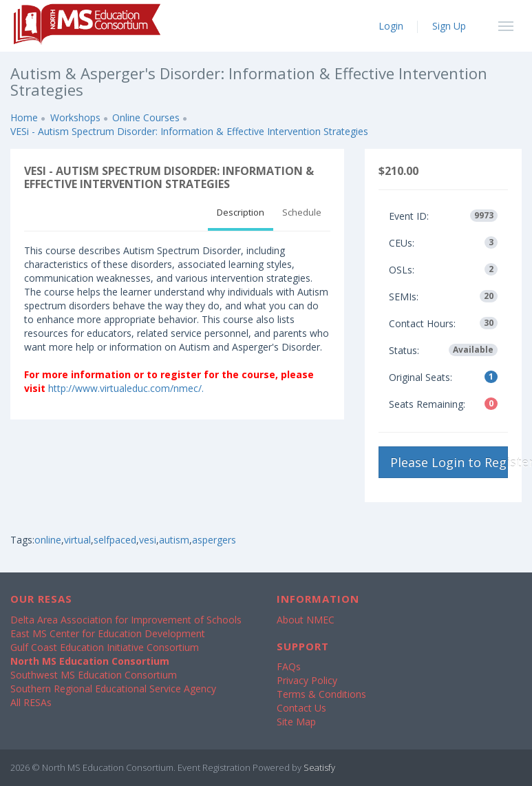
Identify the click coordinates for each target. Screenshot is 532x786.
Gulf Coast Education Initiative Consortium (105, 647)
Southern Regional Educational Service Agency (113, 689)
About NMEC (306, 620)
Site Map (296, 722)
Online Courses (146, 117)
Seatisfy (319, 767)
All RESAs (31, 702)
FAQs (289, 666)
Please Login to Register (449, 462)
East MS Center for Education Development (108, 633)
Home (24, 117)
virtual (77, 540)
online (48, 540)
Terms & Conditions (321, 694)
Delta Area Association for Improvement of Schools (126, 620)
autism (174, 540)
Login (391, 26)
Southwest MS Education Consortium (94, 675)
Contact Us (301, 708)
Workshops (75, 117)
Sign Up (449, 26)
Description (241, 212)
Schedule (302, 212)
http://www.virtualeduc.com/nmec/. (126, 388)
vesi (148, 540)
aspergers (214, 540)
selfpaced (115, 540)
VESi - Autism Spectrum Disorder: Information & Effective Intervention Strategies (189, 131)
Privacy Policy (307, 680)
